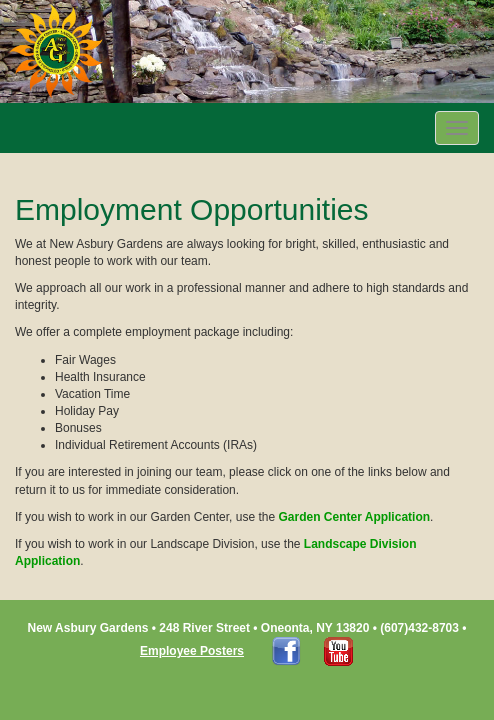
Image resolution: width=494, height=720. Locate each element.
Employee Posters (192, 651)
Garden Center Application (354, 517)
